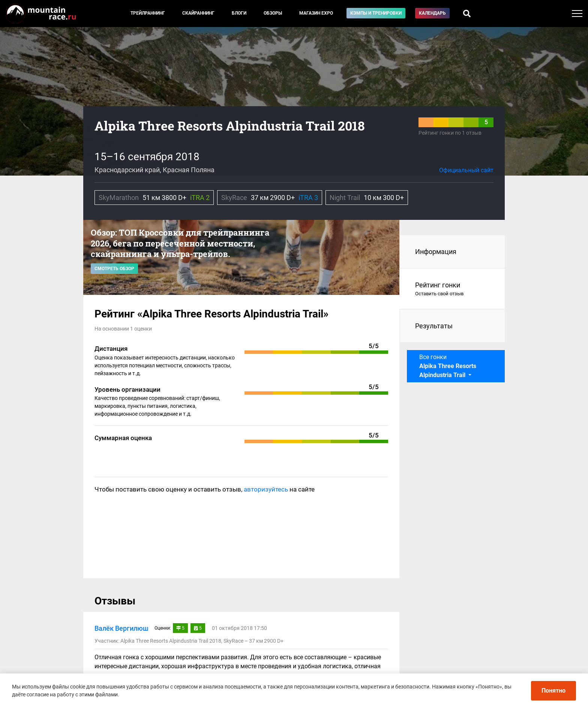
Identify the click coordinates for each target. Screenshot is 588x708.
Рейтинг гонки (452, 289)
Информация (436, 252)
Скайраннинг (198, 13)
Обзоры (273, 13)
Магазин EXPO (316, 13)
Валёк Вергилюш (121, 628)
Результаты (434, 326)
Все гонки (448, 366)
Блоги (239, 13)
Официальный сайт (466, 170)
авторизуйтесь (266, 489)
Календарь (432, 13)
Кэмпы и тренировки (376, 13)
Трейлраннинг (148, 13)
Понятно (553, 691)
